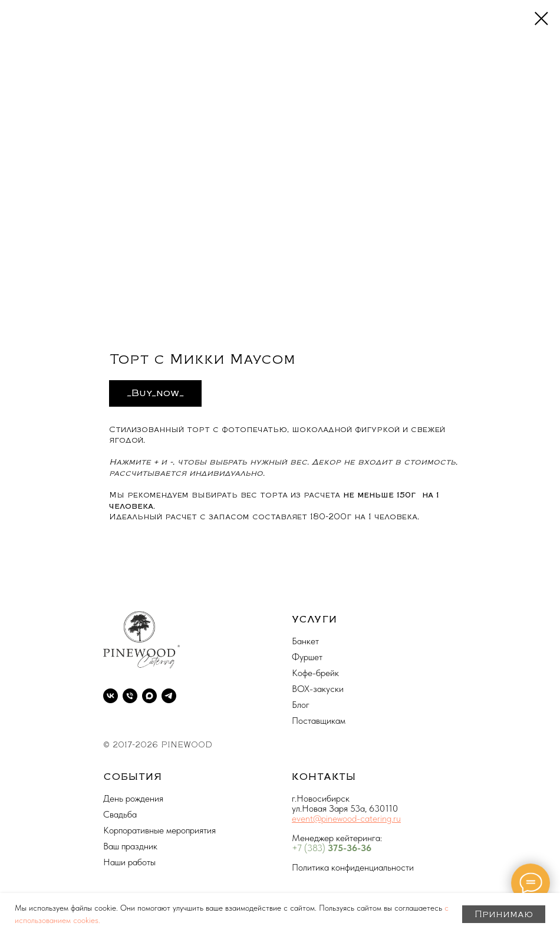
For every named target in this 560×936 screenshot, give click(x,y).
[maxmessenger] (149, 696)
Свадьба (120, 814)
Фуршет (307, 657)
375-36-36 (350, 848)
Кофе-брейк (315, 673)
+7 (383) (310, 848)
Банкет (305, 641)
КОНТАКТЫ (324, 777)
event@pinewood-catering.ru (346, 818)
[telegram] (169, 696)
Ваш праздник (130, 846)
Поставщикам (319, 721)
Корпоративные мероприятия (159, 830)
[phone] (130, 696)
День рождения (133, 798)
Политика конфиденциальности (353, 867)
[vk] (111, 696)
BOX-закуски (318, 689)
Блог (301, 705)
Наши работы (129, 862)
